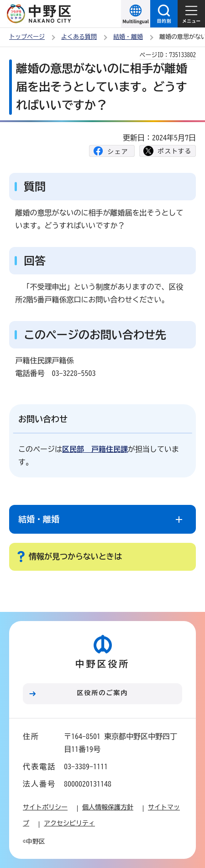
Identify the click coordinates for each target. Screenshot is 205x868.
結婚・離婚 (128, 37)
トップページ (27, 37)
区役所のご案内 (103, 693)
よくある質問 (79, 37)
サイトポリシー (45, 807)
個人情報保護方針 (108, 807)
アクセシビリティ (69, 823)
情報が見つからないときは (75, 556)
